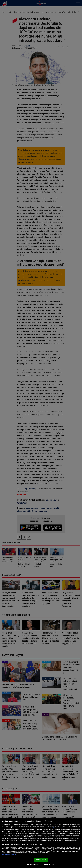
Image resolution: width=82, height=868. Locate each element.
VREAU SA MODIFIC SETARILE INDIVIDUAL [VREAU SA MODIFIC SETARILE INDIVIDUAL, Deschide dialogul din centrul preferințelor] (40, 864)
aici (14, 837)
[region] (41, 843)
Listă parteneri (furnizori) (9, 855)
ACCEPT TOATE (41, 860)
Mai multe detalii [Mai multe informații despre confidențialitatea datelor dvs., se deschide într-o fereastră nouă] (58, 828)
